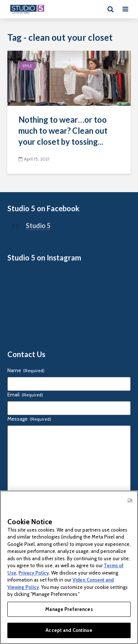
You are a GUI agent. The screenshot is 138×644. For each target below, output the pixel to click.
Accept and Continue (69, 630)
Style (27, 66)
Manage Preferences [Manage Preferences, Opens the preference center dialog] (69, 609)
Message (29, 419)
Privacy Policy (34, 573)
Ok (130, 500)
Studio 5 (38, 226)
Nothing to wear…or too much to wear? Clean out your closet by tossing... (63, 131)
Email (25, 395)
